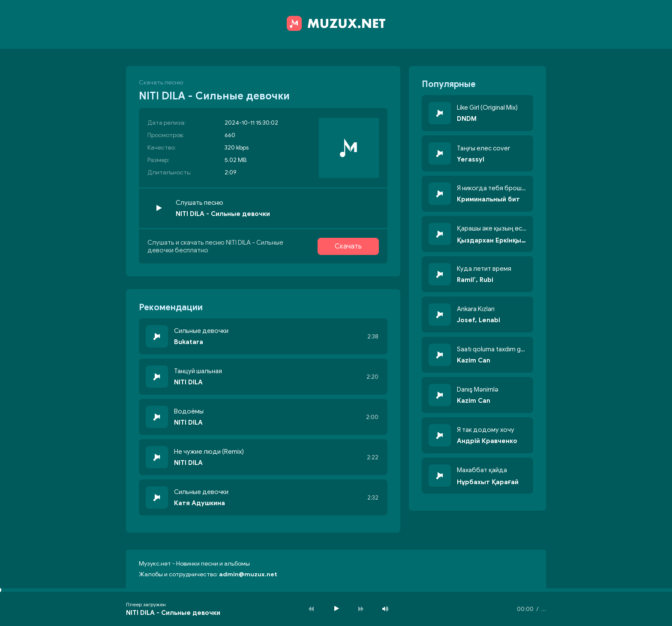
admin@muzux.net (248, 574)
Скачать (348, 246)
